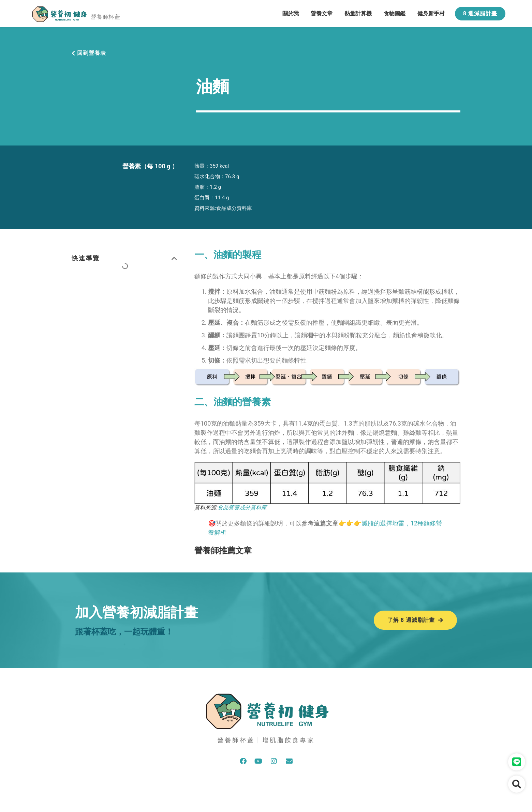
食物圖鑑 (395, 13)
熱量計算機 (358, 13)
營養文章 (322, 13)
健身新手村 (431, 13)
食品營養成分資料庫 (242, 508)
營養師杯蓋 (106, 17)
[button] (175, 258)
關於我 (291, 13)
